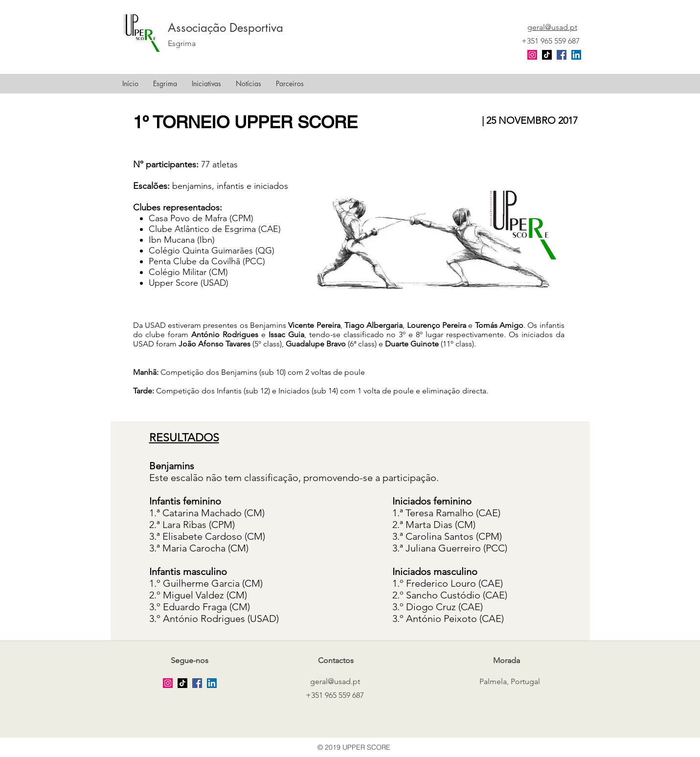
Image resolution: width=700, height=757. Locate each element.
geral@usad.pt (335, 681)
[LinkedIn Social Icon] (576, 55)
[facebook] (562, 55)
